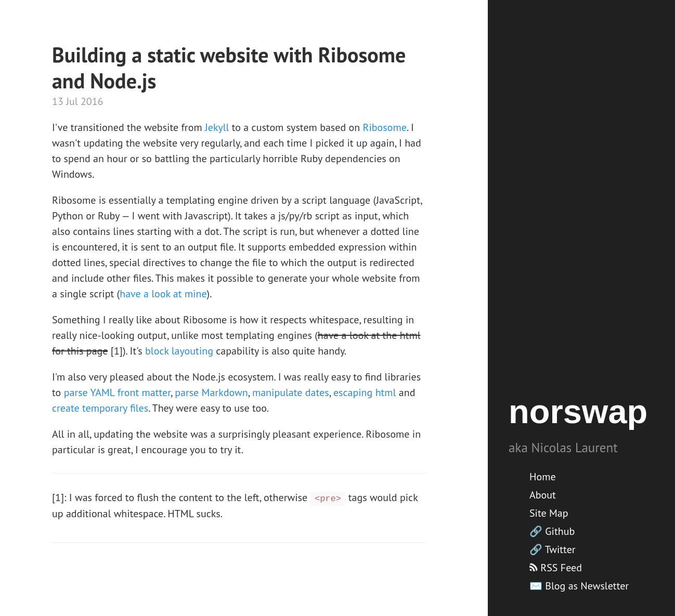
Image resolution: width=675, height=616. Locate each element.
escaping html (365, 392)
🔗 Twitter (553, 549)
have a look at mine (163, 294)
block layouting (179, 351)
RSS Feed (556, 568)
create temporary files (100, 408)
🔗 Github (552, 531)
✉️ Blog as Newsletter (579, 586)
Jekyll (217, 127)
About (543, 495)
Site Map (549, 513)
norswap (578, 411)
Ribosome (385, 127)
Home (543, 477)
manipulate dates (291, 392)
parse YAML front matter (117, 392)
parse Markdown (211, 392)
